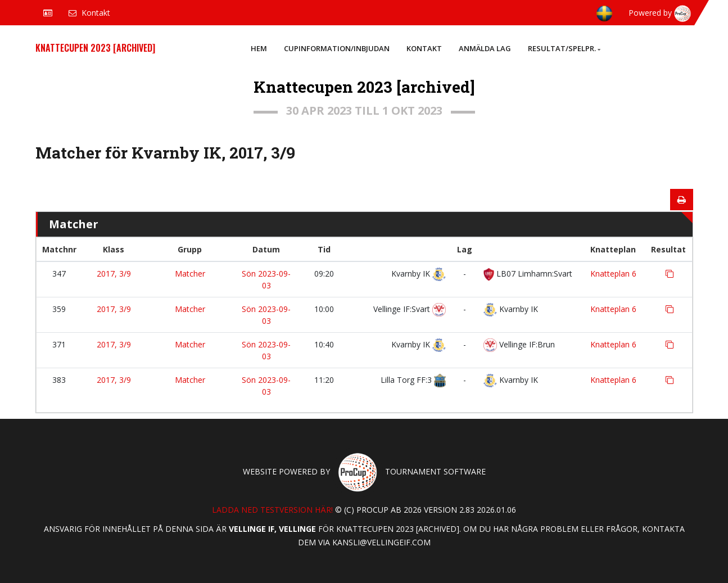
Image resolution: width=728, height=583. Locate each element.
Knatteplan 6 (613, 274)
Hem (259, 48)
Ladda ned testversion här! (272, 510)
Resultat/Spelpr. (564, 48)
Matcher (190, 274)
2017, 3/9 (114, 274)
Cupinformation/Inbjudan (337, 48)
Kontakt (424, 48)
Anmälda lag (485, 48)
